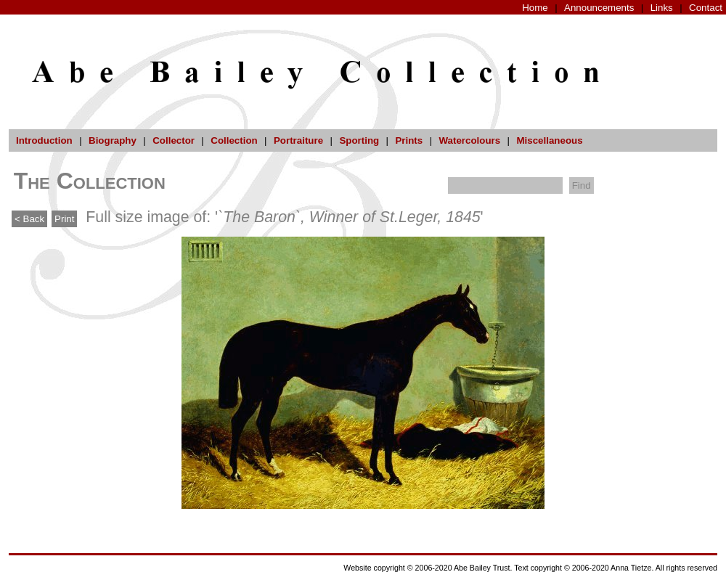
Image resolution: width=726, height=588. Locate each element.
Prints (409, 140)
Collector (174, 140)
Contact (706, 8)
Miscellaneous (549, 140)
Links (662, 8)
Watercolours (470, 140)
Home (535, 8)
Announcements (599, 8)
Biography (113, 140)
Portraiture (298, 140)
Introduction (44, 140)
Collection (234, 140)
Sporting (359, 140)
